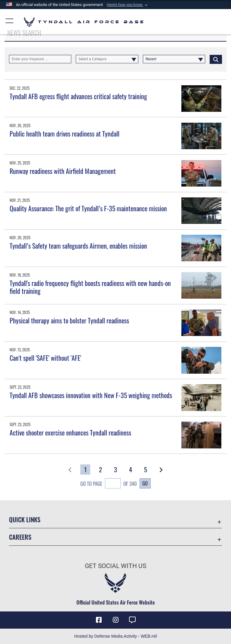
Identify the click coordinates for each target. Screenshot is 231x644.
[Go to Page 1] (85, 470)
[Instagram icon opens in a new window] (115, 620)
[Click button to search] (216, 59)
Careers (20, 537)
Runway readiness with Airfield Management (63, 171)
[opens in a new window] (132, 620)
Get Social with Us (115, 566)
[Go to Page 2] (100, 470)
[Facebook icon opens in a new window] (99, 620)
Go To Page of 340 (109, 484)
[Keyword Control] (40, 59)
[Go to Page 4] (131, 470)
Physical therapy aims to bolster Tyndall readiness (69, 320)
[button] (128, 5)
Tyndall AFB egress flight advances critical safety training (78, 96)
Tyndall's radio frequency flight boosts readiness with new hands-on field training (90, 287)
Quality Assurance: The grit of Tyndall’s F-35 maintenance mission (88, 208)
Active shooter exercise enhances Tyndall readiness (70, 432)
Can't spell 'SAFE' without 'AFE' (45, 358)
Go (145, 483)
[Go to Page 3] (116, 470)
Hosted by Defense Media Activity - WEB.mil (116, 636)
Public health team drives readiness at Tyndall (65, 134)
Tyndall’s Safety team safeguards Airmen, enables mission (78, 246)
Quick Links (25, 519)
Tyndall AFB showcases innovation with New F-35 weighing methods (91, 395)
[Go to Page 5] (146, 470)
